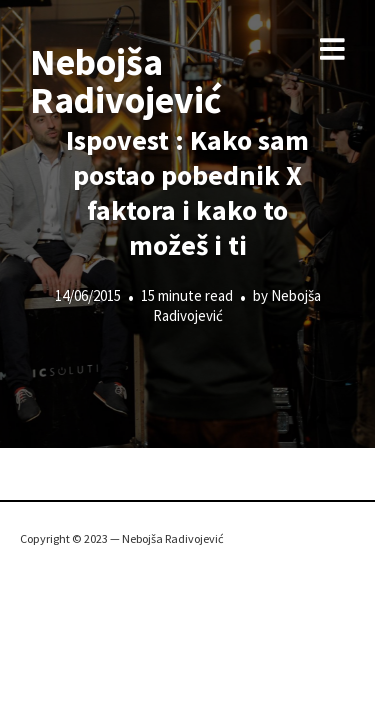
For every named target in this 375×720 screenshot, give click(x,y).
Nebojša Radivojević (126, 80)
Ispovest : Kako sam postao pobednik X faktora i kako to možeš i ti (187, 193)
